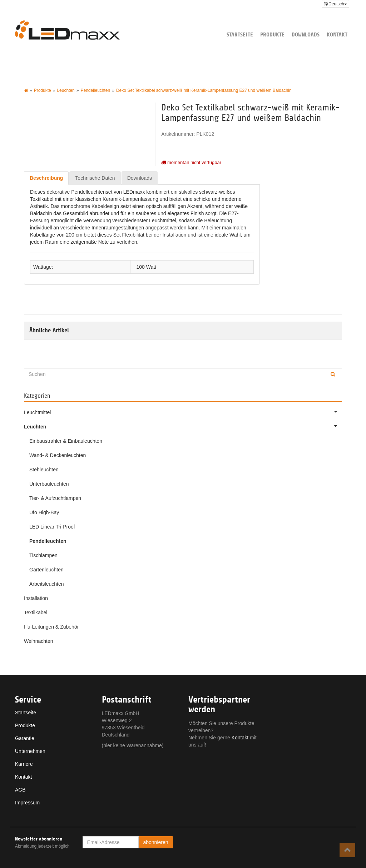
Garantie (25, 738)
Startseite (240, 34)
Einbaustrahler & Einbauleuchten (66, 441)
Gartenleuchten (46, 570)
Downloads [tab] (140, 178)
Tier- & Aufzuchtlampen (55, 498)
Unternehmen (30, 751)
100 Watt (146, 267)
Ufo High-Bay (44, 512)
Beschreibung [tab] (46, 178)
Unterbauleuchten (49, 484)
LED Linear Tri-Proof (52, 527)
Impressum (27, 803)
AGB (20, 790)
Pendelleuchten (48, 541)
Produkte (272, 34)
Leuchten (183, 426)
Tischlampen (43, 555)
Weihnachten (38, 641)
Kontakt (337, 34)
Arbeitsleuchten (47, 584)
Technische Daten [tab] (95, 178)
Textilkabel (36, 612)
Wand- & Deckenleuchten (58, 455)
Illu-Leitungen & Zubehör (51, 627)
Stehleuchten (44, 470)
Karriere (24, 764)
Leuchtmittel (183, 412)
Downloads (306, 34)
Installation (36, 598)
